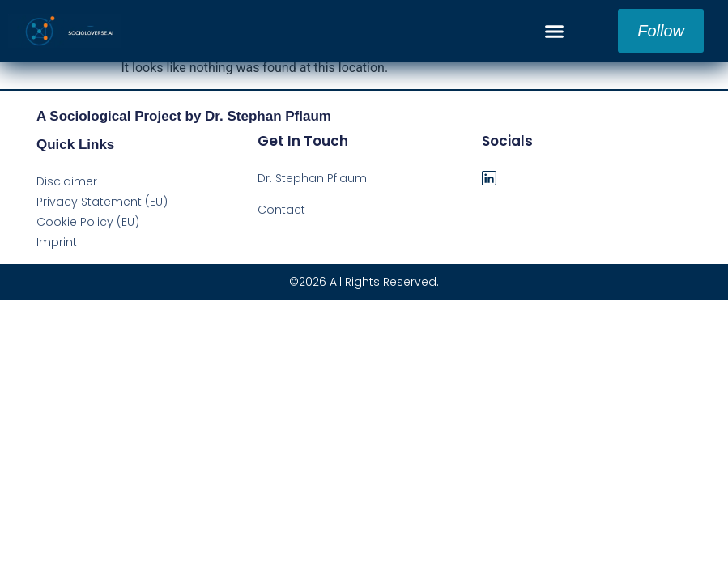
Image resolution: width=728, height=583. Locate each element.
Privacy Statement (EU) (102, 202)
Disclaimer (67, 181)
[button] (555, 31)
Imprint (57, 242)
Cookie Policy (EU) (88, 222)
